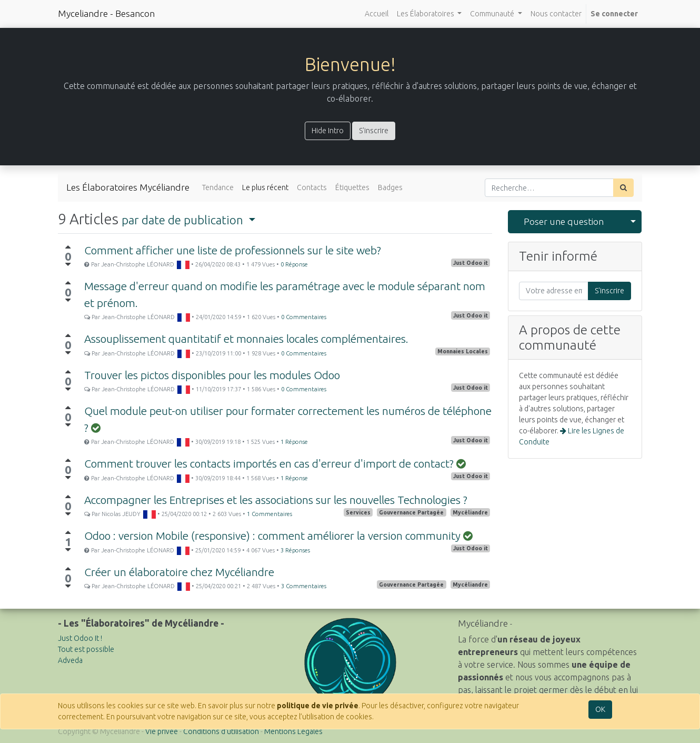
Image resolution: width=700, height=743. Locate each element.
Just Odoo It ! (80, 638)
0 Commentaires (304, 317)
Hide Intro (328, 131)
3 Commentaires (304, 586)
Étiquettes (352, 187)
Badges (390, 187)
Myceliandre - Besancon (106, 13)
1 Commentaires (269, 514)
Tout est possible (86, 649)
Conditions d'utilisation (221, 731)
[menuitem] (377, 14)
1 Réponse (294, 442)
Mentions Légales (293, 731)
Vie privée (162, 731)
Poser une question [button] (564, 221)
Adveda (70, 660)
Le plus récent (265, 187)
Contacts (312, 187)
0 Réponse (294, 264)
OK (600, 709)
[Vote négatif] (68, 264)
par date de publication (184, 220)
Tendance (218, 187)
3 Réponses (295, 550)
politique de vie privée (318, 706)
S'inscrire (374, 131)
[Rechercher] (623, 188)
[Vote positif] (68, 247)
